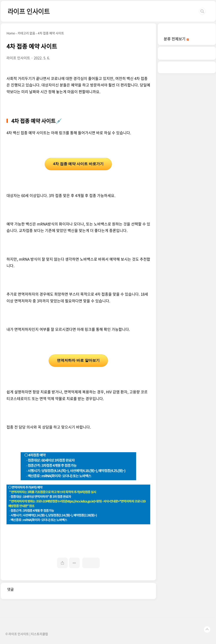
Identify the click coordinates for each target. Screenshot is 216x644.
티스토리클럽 (40, 634)
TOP (207, 629)
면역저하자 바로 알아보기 (78, 360)
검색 (202, 11)
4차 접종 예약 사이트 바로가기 (78, 164)
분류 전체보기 (176, 39)
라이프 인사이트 (29, 11)
